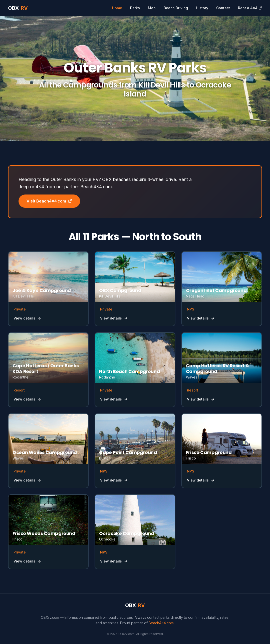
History (202, 8)
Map (152, 8)
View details (27, 318)
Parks (135, 8)
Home (117, 8)
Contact (223, 8)
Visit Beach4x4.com (49, 201)
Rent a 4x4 (250, 8)
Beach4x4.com (161, 623)
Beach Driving (176, 8)
